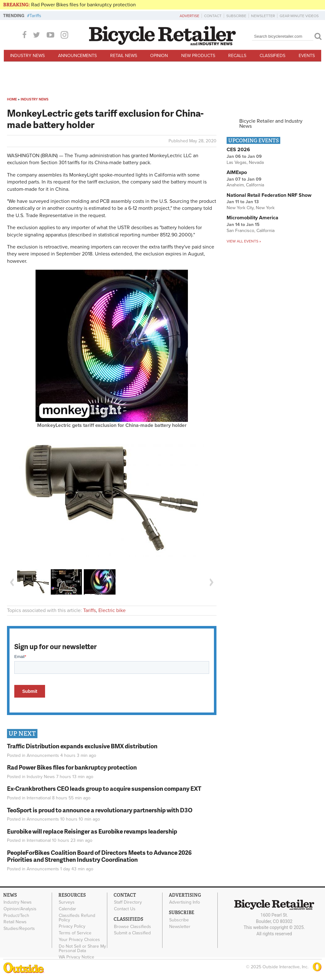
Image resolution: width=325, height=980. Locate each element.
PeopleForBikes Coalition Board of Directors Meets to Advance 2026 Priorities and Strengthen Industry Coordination (99, 856)
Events (307, 56)
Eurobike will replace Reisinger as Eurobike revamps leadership (92, 831)
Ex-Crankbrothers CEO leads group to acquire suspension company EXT (104, 788)
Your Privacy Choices (79, 939)
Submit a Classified (132, 933)
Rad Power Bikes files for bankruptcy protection (83, 5)
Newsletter (263, 16)
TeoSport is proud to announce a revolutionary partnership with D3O (100, 810)
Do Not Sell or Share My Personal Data (82, 948)
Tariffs (35, 16)
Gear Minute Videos (299, 16)
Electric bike (112, 610)
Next (212, 582)
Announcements (77, 56)
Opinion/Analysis (20, 909)
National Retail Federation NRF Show (269, 195)
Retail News (124, 56)
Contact (213, 16)
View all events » (244, 241)
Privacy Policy (72, 926)
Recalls (237, 56)
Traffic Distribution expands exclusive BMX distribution (82, 746)
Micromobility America (252, 218)
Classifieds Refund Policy (77, 918)
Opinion (159, 56)
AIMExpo (237, 172)
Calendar (67, 909)
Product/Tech (16, 915)
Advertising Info (185, 902)
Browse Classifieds (133, 926)
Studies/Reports (19, 929)
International (39, 798)
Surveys (67, 902)
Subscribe (236, 16)
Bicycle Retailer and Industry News (271, 124)
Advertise (189, 16)
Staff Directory (128, 902)
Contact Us (125, 909)
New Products (198, 56)
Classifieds (272, 56)
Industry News (27, 56)
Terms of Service (75, 933)
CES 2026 (238, 150)
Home (12, 99)
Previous (12, 582)
